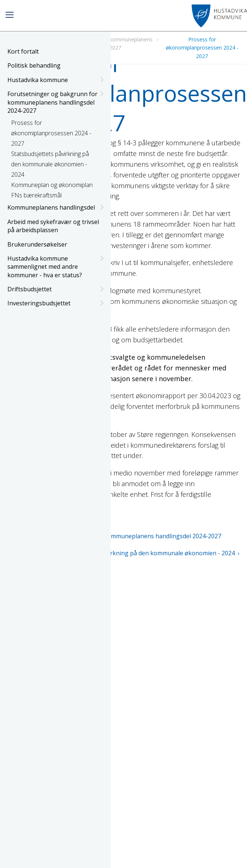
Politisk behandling (34, 65)
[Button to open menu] (10, 16)
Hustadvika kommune (55, 80)
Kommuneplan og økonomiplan (52, 185)
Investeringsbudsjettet (55, 303)
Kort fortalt (23, 51)
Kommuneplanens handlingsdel (55, 207)
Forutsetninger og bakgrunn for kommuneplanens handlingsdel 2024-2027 (55, 102)
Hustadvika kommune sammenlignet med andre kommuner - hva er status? (55, 267)
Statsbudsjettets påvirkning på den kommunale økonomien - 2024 (50, 164)
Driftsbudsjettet (55, 289)
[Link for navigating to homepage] (219, 16)
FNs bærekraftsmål (36, 195)
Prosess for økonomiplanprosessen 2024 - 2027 (51, 133)
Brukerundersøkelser (37, 244)
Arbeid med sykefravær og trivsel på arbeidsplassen (53, 226)
